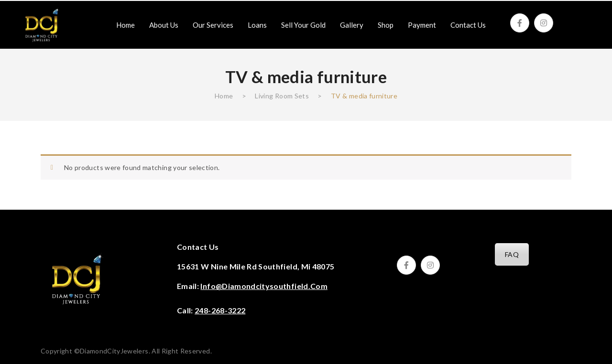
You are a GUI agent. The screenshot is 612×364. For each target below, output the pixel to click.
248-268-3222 (220, 310)
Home (224, 96)
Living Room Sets (282, 96)
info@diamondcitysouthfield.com (264, 286)
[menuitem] (126, 25)
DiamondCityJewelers (114, 351)
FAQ (512, 254)
